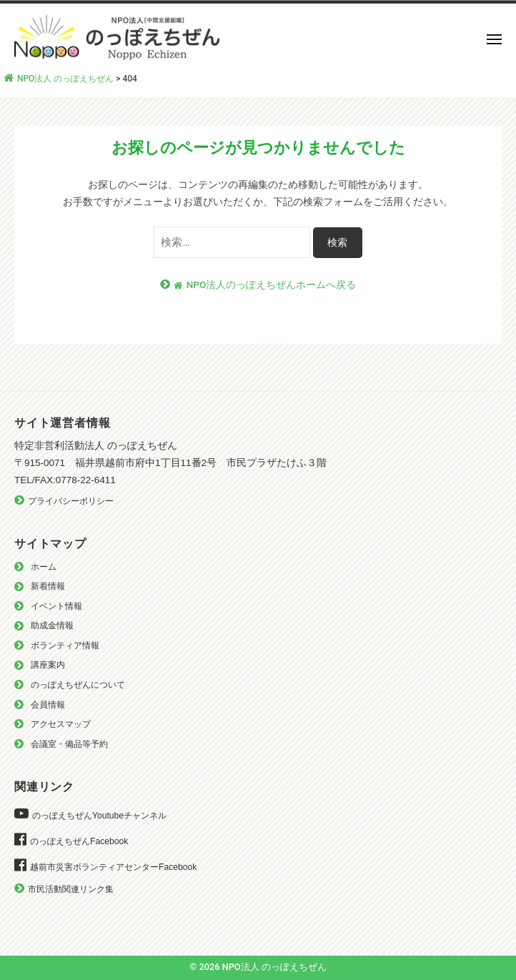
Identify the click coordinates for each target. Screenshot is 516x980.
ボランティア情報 (65, 645)
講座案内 (48, 665)
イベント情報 (56, 606)
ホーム (44, 567)
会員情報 (48, 705)
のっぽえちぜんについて (78, 685)
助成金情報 (52, 625)
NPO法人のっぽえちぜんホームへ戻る (265, 284)
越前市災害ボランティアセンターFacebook (113, 867)
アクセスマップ (61, 724)
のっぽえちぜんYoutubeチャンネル (99, 816)
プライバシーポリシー (71, 501)
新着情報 (48, 586)
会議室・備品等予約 (69, 744)
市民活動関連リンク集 (71, 889)
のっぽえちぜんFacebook (79, 841)
